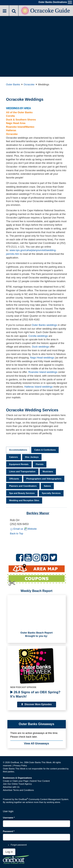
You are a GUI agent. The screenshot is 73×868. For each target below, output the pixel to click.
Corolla (10, 116)
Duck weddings (40, 347)
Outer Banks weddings (44, 325)
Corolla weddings (38, 336)
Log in (9, 852)
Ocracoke (29, 84)
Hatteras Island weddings (39, 387)
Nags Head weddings (42, 358)
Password (9, 831)
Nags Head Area (16, 123)
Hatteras (11, 130)
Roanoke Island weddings (43, 372)
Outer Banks (13, 84)
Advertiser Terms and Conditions (18, 790)
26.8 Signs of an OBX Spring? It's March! (35, 694)
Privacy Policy (20, 766)
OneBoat (23, 799)
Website (32, 529)
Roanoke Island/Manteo (20, 127)
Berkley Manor (38, 513)
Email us (18, 529)
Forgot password (19, 845)
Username (9, 818)
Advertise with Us (11, 787)
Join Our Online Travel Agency (17, 784)
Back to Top (17, 533)
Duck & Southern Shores (21, 120)
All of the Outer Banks (19, 112)
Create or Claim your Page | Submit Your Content (26, 781)
